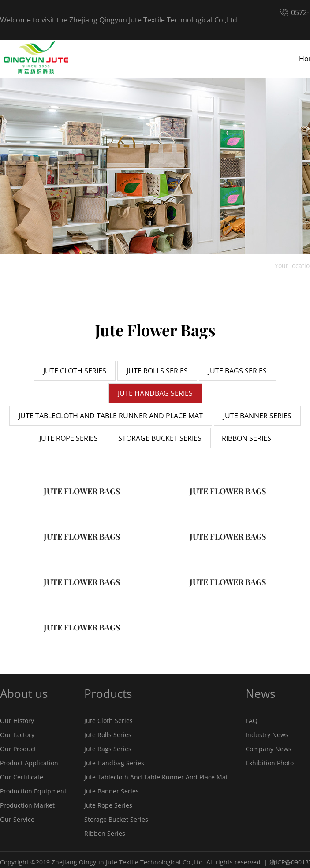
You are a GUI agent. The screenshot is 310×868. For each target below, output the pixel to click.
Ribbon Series (105, 833)
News (260, 693)
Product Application (29, 763)
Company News (269, 749)
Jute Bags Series (108, 749)
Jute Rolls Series (108, 735)
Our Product (18, 749)
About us (24, 693)
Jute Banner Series (112, 791)
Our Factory (17, 735)
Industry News (267, 735)
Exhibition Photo (270, 763)
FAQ (252, 721)
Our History (17, 721)
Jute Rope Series (108, 805)
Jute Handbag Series (114, 763)
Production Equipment (33, 791)
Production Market (27, 805)
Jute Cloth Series (108, 721)
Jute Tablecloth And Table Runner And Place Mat (156, 777)
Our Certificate (22, 777)
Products (108, 693)
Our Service (17, 819)
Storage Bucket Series (116, 819)
